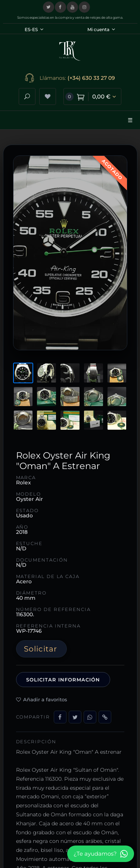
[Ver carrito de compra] (92, 96)
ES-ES (34, 29)
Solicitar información (63, 680)
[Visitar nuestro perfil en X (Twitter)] (49, 7)
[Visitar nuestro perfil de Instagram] (84, 7)
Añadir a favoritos (42, 699)
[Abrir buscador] (27, 96)
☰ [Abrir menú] (130, 120)
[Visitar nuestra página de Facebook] (60, 7)
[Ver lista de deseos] (48, 96)
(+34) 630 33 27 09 (91, 78)
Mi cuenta (101, 29)
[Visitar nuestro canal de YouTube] (72, 7)
